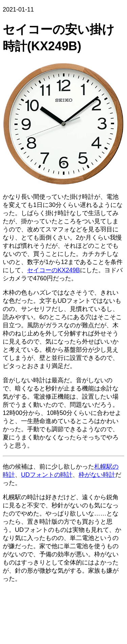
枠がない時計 (97, 475)
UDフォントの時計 (47, 475)
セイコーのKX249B (54, 270)
